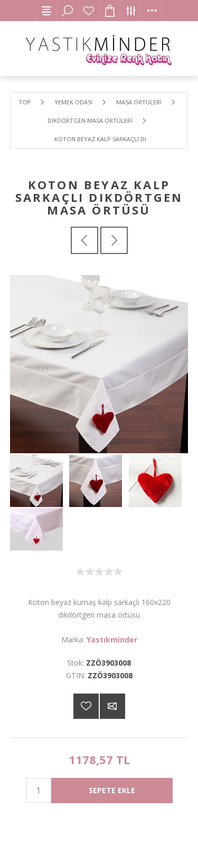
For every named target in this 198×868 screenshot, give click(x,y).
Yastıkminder (112, 640)
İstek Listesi (89, 11)
